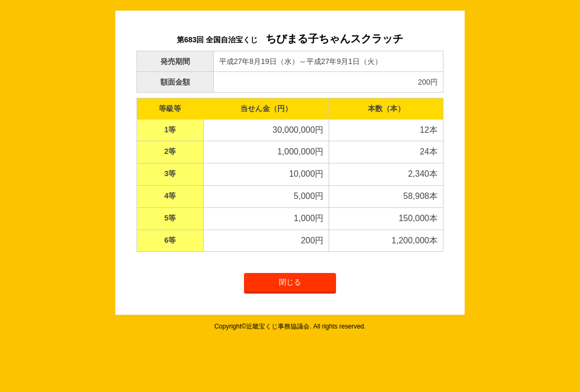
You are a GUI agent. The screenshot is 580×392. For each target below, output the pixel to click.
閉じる (290, 282)
